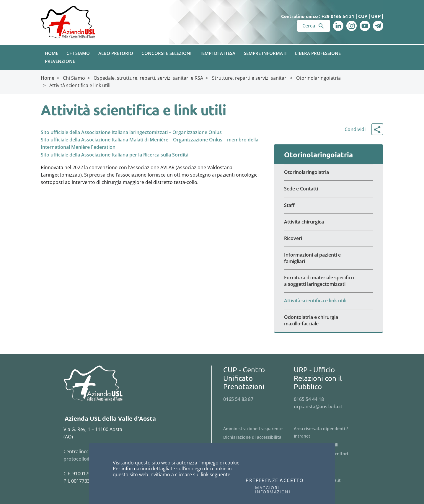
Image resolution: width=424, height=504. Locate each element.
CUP (363, 16)
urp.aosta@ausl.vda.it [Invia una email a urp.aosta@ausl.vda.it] (318, 407)
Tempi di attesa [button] (218, 53)
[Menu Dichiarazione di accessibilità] (259, 437)
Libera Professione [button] (318, 53)
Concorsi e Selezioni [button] (167, 53)
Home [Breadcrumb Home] (48, 78)
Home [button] (52, 53)
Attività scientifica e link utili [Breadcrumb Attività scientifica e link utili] (80, 85)
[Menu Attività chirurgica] (328, 222)
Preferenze (262, 481)
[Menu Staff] (328, 205)
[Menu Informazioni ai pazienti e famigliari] (328, 258)
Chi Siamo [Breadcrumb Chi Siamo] (74, 78)
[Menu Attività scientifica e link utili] (328, 301)
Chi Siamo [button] (78, 53)
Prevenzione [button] (60, 61)
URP (376, 16)
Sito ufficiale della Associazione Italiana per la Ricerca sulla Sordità (115, 155)
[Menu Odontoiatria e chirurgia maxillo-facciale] (328, 320)
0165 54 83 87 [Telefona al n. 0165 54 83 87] (238, 399)
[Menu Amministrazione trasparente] (259, 429)
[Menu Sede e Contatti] (328, 189)
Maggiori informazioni (273, 490)
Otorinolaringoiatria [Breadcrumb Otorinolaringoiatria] (318, 78)
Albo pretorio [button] (116, 53)
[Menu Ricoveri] (328, 239)
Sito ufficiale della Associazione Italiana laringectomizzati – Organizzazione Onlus (131, 132)
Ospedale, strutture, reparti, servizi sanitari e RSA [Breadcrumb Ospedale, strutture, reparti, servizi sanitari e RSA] (148, 78)
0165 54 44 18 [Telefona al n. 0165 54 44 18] (309, 399)
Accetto (292, 481)
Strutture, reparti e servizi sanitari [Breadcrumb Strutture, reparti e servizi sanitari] (250, 78)
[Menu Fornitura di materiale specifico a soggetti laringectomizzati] (328, 281)
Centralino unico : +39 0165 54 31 (318, 16)
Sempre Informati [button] (265, 53)
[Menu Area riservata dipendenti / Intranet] (329, 433)
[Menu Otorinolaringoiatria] (328, 172)
